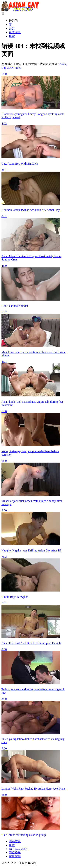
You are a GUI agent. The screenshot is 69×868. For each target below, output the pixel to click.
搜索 (12, 36)
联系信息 (15, 841)
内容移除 (15, 852)
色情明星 (15, 32)
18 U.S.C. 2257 (18, 849)
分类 (12, 28)
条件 (12, 845)
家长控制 (15, 856)
